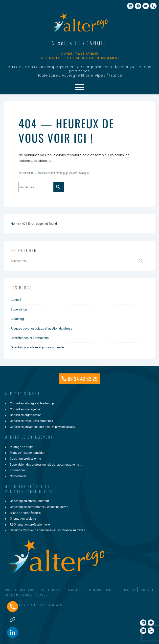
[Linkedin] (13, 632)
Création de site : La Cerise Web (37, 605)
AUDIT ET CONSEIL (23, 393)
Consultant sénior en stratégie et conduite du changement (80, 56)
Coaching (17, 319)
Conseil (16, 300)
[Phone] (13, 607)
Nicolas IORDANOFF (80, 43)
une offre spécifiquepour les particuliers (29, 489)
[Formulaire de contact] (13, 619)
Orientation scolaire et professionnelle (37, 347)
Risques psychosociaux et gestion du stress (41, 328)
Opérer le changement (29, 437)
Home (15, 224)
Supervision (19, 309)
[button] (79, 605)
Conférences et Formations (30, 338)
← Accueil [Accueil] (39, 173)
